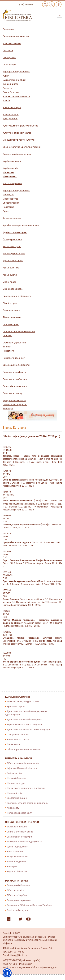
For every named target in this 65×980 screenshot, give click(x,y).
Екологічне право (12, 246)
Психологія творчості (14, 358)
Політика (7, 336)
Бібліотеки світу (15, 890)
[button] (7, 973)
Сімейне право (10, 303)
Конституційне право (14, 254)
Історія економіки (12, 43)
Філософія (8, 409)
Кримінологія (10, 275)
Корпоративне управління (16, 72)
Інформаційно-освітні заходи (22, 768)
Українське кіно (11, 168)
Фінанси (7, 347)
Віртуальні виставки (18, 857)
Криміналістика (11, 268)
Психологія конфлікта (14, 372)
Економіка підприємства (16, 36)
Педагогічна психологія (15, 386)
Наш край (12, 866)
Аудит (6, 76)
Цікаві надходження (18, 847)
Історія (6, 100)
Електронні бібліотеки (19, 885)
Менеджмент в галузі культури (19, 140)
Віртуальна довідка (17, 827)
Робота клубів (14, 773)
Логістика (8, 50)
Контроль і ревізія (12, 183)
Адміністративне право (15, 232)
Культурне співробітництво (17, 133)
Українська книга (12, 161)
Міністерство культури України (23, 701)
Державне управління (14, 343)
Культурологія (10, 119)
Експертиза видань (17, 798)
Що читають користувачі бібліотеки (26, 788)
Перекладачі (14, 744)
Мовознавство (10, 199)
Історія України (11, 115)
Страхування (9, 57)
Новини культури (16, 783)
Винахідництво (10, 84)
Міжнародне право (13, 289)
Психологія (8, 351)
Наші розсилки (15, 852)
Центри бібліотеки (17, 778)
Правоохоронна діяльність (17, 296)
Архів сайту (13, 808)
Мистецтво (8, 195)
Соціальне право (12, 310)
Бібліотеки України (17, 895)
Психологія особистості (15, 379)
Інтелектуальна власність (16, 96)
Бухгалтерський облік (14, 80)
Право (6, 211)
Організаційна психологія (16, 365)
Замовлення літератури (19, 837)
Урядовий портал (16, 706)
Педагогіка (8, 207)
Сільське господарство (15, 404)
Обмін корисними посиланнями (24, 749)
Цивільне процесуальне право (19, 332)
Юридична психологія (14, 400)
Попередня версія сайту (20, 813)
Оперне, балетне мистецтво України (22, 147)
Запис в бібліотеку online (20, 832)
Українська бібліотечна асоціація (24, 725)
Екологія (7, 88)
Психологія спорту (12, 393)
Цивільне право (11, 324)
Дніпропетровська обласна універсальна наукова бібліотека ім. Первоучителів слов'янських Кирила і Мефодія (30, 940)
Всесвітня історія (12, 107)
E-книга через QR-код (18, 739)
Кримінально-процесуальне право (21, 225)
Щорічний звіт (14, 793)
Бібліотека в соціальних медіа (23, 763)
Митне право (9, 282)
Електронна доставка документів (25, 842)
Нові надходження (17, 861)
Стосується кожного (18, 734)
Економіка (8, 29)
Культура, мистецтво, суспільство (20, 126)
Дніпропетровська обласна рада (24, 719)
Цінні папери (9, 65)
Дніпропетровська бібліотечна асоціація (28, 729)
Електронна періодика (19, 900)
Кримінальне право (13, 261)
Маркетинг (8, 172)
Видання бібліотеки (17, 872)
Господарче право (12, 239)
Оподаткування (11, 203)
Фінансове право (12, 317)
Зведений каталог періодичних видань (27, 803)
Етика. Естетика (11, 92)
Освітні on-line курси (18, 910)
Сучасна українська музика (17, 154)
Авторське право (12, 218)
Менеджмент (10, 176)
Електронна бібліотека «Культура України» (29, 905)
